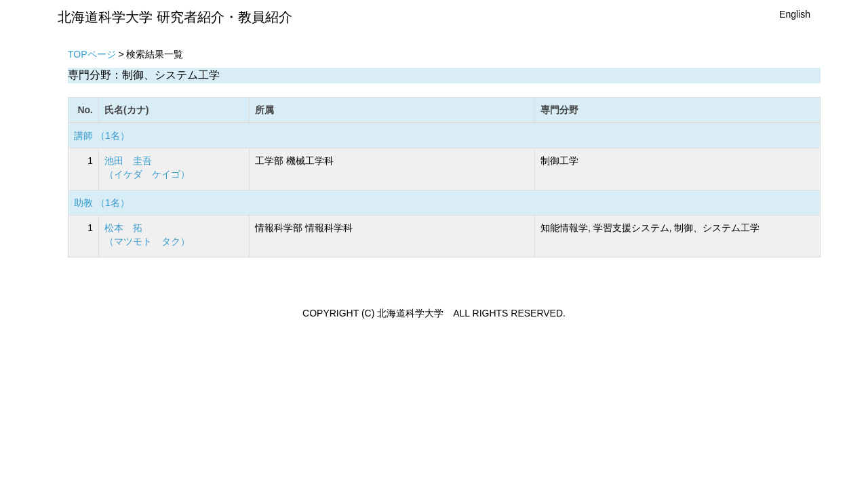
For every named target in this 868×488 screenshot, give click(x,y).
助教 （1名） (102, 203)
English (795, 14)
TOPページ (92, 54)
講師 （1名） (102, 136)
